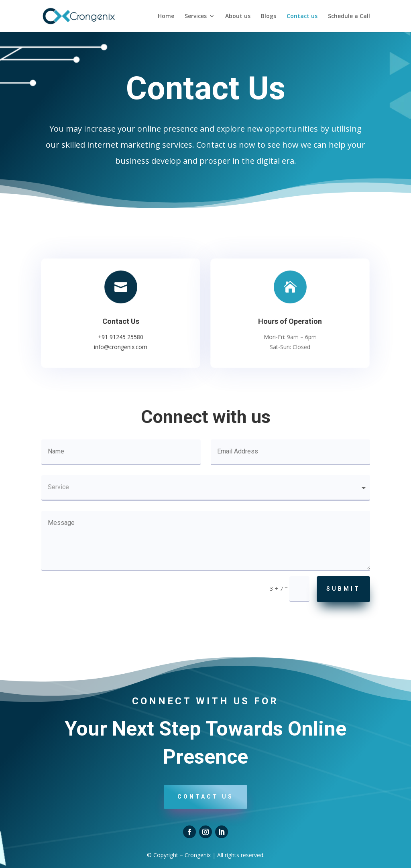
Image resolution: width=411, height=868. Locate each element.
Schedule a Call (349, 16)
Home (166, 16)
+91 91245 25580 (121, 336)
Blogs (269, 16)
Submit (343, 589)
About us (238, 16)
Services (196, 16)
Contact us (302, 16)
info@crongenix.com (121, 346)
